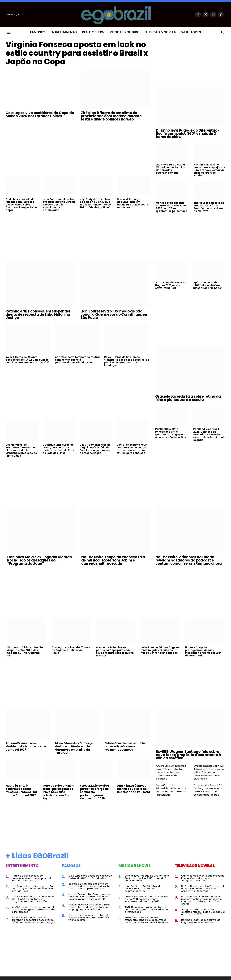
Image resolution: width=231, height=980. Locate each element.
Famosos (38, 32)
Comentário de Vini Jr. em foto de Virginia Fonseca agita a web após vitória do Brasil (89, 918)
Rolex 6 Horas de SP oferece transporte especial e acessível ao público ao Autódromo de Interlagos (127, 361)
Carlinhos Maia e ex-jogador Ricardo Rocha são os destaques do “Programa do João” (40, 561)
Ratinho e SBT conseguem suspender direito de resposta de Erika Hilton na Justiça (38, 315)
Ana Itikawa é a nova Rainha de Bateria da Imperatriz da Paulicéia (133, 789)
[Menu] (9, 32)
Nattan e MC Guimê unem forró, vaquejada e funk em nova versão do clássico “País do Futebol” (210, 170)
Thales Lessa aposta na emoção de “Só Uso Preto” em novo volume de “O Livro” (209, 207)
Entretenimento (64, 32)
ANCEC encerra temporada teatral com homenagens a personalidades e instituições (77, 360)
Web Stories (191, 32)
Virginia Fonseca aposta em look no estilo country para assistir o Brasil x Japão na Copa (78, 54)
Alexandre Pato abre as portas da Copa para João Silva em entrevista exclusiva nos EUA (115, 651)
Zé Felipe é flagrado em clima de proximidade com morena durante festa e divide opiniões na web (111, 117)
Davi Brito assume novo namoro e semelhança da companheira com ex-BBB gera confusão (132, 449)
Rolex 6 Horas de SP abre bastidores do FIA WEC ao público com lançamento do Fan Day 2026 (28, 360)
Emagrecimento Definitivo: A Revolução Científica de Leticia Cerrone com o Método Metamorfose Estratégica (209, 772)
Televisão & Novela (160, 32)
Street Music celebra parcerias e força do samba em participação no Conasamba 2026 (95, 792)
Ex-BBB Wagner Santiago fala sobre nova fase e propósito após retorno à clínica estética (188, 755)
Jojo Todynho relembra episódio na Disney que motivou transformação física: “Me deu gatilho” (95, 204)
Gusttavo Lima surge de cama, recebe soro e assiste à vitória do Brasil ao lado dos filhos (59, 449)
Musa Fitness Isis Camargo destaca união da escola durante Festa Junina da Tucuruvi (74, 748)
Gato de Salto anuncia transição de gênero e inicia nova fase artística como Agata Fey (59, 792)
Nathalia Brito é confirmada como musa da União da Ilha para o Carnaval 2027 (21, 790)
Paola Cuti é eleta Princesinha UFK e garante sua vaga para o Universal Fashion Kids (171, 433)
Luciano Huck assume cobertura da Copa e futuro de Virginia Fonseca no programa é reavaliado (90, 907)
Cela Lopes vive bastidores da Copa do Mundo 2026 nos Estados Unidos (40, 116)
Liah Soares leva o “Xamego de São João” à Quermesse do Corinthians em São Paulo (114, 315)
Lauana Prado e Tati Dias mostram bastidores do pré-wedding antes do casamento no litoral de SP (89, 897)
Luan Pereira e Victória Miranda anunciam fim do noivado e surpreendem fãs (171, 169)
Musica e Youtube (124, 32)
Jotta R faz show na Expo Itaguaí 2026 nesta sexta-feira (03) (171, 285)
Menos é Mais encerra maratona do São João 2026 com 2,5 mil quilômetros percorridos (171, 207)
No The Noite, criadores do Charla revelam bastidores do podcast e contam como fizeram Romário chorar (189, 561)
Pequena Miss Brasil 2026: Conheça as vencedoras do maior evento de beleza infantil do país (209, 435)
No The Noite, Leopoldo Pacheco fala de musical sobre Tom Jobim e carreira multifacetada (113, 561)
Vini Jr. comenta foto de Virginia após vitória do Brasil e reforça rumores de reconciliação (95, 449)
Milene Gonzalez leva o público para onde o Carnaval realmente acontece (126, 747)
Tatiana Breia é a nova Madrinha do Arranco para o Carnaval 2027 (26, 747)
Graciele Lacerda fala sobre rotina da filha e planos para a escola (188, 398)
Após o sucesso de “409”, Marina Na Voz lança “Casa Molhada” (208, 285)
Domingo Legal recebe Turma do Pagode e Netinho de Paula (71, 650)
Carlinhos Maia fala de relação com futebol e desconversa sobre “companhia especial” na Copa (22, 206)
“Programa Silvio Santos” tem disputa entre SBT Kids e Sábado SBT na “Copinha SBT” (26, 651)
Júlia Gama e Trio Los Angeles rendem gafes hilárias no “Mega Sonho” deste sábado (160, 650)
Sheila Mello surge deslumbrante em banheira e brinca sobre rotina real (133, 204)
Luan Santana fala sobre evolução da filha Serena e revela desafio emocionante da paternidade (59, 206)
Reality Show (93, 32)
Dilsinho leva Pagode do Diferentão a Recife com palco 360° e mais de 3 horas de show (188, 134)
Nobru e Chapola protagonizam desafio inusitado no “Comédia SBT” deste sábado (203, 651)
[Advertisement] (78, 150)
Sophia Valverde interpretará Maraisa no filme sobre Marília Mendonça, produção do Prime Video (21, 450)
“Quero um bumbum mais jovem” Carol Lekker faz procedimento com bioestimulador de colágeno (171, 772)
